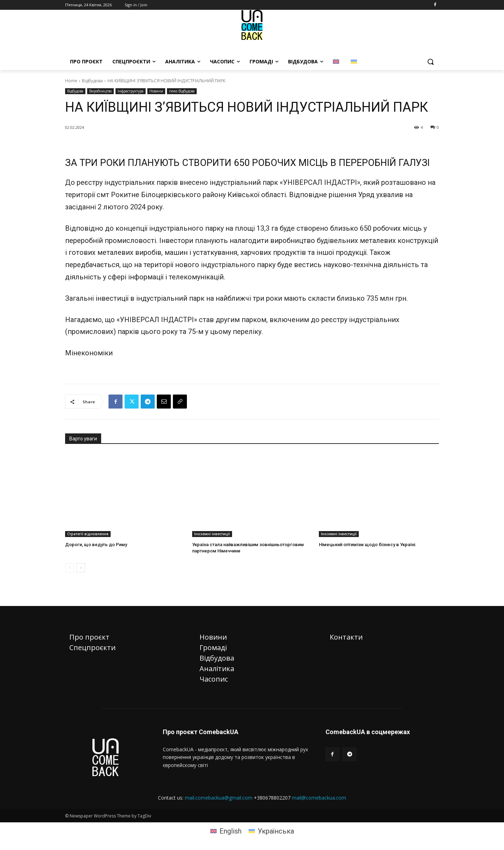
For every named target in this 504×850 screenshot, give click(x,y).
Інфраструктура (131, 91)
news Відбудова (182, 91)
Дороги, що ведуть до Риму (96, 545)
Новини (156, 91)
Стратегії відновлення (88, 534)
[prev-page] (69, 568)
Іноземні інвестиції (212, 534)
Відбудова (92, 81)
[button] (430, 62)
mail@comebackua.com (319, 798)
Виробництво (100, 91)
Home (71, 81)
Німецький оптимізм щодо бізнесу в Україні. (368, 545)
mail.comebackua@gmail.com (219, 798)
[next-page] (81, 568)
